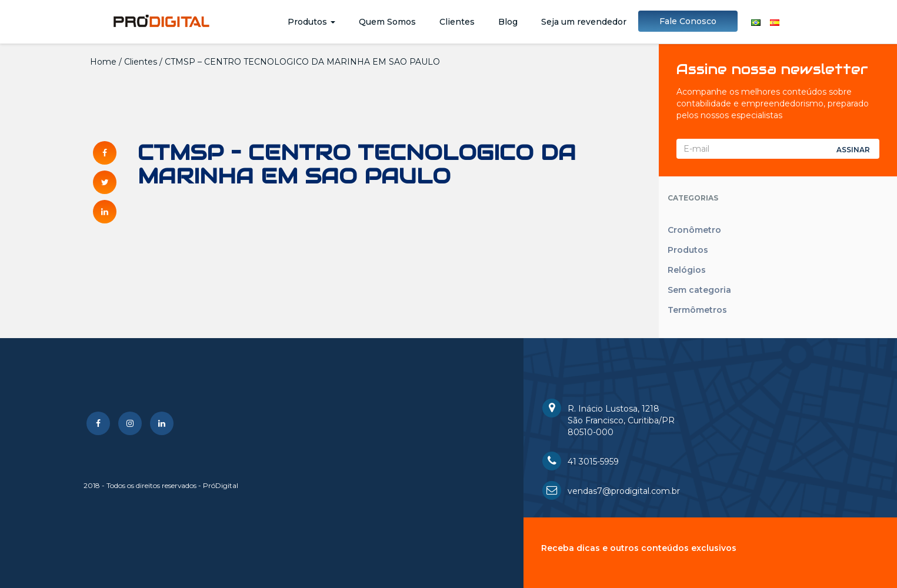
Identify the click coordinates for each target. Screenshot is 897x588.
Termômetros (697, 310)
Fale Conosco (688, 21)
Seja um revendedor (584, 22)
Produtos (311, 22)
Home (103, 62)
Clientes (457, 22)
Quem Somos (387, 22)
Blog (508, 22)
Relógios (687, 270)
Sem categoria (699, 290)
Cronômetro (694, 230)
